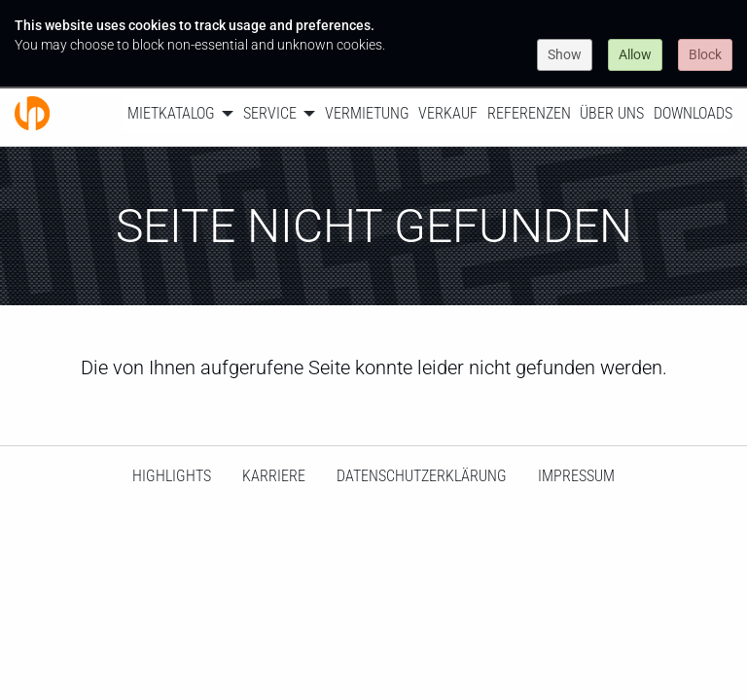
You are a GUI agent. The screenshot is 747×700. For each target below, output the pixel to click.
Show (565, 54)
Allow (635, 54)
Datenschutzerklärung (422, 476)
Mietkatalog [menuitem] (171, 113)
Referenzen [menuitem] (529, 113)
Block (705, 54)
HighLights (172, 476)
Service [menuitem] (270, 113)
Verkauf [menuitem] (448, 113)
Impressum (576, 476)
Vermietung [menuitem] (367, 113)
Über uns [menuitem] (612, 113)
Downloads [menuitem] (693, 113)
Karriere (274, 476)
